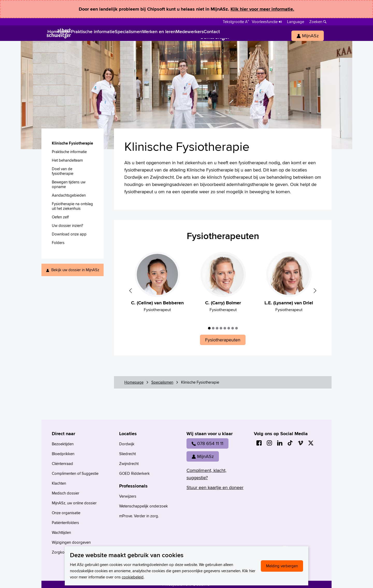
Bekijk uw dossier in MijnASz (75, 270)
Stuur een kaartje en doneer (215, 487)
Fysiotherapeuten (223, 236)
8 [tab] (236, 328)
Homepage (134, 382)
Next (315, 291)
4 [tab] (221, 328)
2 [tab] (213, 328)
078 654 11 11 (207, 443)
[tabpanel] (157, 285)
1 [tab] (209, 328)
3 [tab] (217, 328)
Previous (131, 291)
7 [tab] (233, 328)
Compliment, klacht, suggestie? (206, 474)
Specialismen (162, 382)
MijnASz (203, 456)
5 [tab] (225, 328)
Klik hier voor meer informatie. (262, 9)
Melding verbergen (282, 566)
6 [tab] (229, 328)
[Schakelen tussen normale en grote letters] (236, 21)
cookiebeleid (133, 577)
